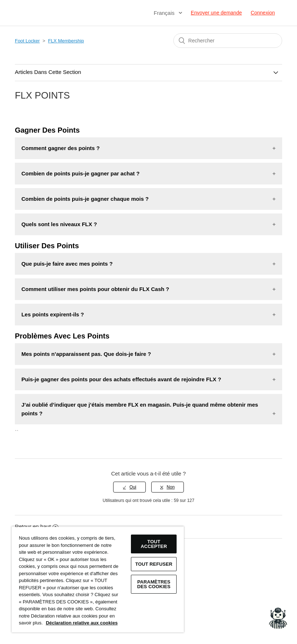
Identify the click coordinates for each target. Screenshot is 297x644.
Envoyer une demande (216, 13)
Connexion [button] (263, 13)
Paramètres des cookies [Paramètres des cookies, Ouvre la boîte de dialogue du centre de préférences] (154, 584)
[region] (98, 579)
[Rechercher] (228, 41)
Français (165, 13)
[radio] (129, 487)
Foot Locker (27, 41)
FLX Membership (66, 41)
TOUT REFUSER (154, 564)
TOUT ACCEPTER (154, 544)
